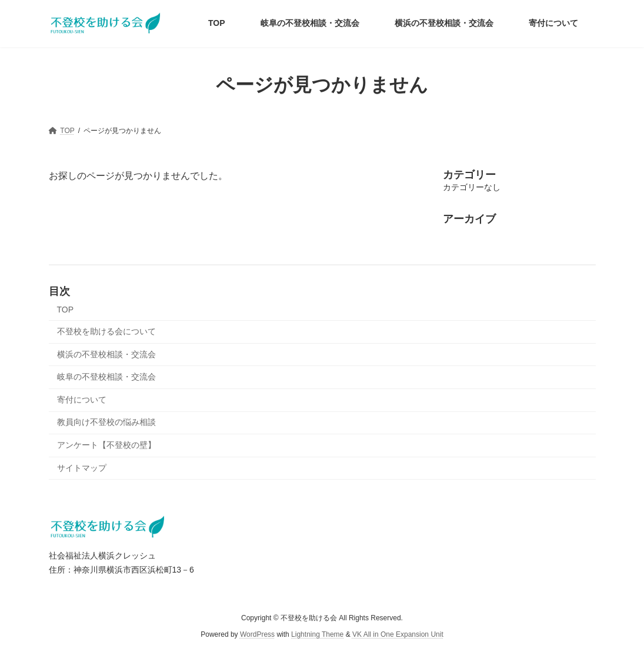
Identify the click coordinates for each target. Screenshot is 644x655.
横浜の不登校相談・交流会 (106, 354)
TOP (66, 310)
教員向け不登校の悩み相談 (106, 422)
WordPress (257, 635)
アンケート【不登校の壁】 (106, 445)
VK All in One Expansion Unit (398, 635)
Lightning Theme (317, 635)
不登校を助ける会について (106, 331)
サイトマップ (82, 468)
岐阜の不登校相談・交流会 (106, 377)
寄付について (82, 400)
